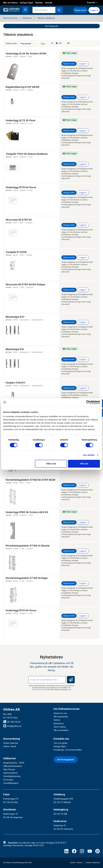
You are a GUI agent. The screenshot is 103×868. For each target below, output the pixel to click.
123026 (16, 123)
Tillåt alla (84, 464)
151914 (15, 223)
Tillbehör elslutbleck (46, 18)
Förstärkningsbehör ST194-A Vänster (28, 546)
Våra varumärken (61, 730)
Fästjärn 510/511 (15, 383)
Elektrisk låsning (10, 18)
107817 (15, 352)
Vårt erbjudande (61, 717)
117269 (15, 57)
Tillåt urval (51, 464)
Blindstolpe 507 (15, 317)
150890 (16, 90)
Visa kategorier (52, 26)
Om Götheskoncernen (67, 709)
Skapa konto (80, 10)
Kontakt (49, 3)
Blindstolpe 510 (15, 349)
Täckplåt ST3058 (16, 252)
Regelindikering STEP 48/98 (22, 87)
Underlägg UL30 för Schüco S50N (26, 53)
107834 (16, 386)
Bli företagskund (66, 760)
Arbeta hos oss (60, 713)
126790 (15, 515)
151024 (15, 190)
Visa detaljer (89, 455)
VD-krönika (8, 780)
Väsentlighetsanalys (12, 776)
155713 (15, 255)
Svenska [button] (92, 2)
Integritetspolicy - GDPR (14, 763)
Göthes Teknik (10, 746)
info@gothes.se (12, 726)
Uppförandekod (10, 773)
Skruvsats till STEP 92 (19, 220)
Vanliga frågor (27, 3)
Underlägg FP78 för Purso (21, 187)
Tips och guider (61, 743)
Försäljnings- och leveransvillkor (68, 750)
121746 (15, 483)
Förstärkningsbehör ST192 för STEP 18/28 (30, 480)
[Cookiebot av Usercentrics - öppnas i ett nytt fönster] (88, 402)
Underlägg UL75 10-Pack (20, 120)
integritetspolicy (38, 690)
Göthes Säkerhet (11, 743)
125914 (15, 157)
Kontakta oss (61, 739)
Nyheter (39, 3)
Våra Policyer (9, 769)
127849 (15, 581)
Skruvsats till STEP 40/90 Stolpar (26, 284)
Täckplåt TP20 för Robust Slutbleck (27, 154)
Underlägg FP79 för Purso (21, 610)
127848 (16, 549)
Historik (57, 720)
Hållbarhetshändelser (13, 766)
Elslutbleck (27, 18)
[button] (25, 10)
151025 (15, 613)
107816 (15, 320)
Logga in (94, 10)
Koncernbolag (12, 739)
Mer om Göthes (10, 3)
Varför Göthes (60, 727)
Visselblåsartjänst (11, 783)
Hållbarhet (9, 758)
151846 (15, 287)
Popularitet (27, 44)
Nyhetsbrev (59, 723)
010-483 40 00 (12, 722)
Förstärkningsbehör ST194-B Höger (27, 578)
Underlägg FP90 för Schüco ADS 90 (27, 512)
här (70, 690)
